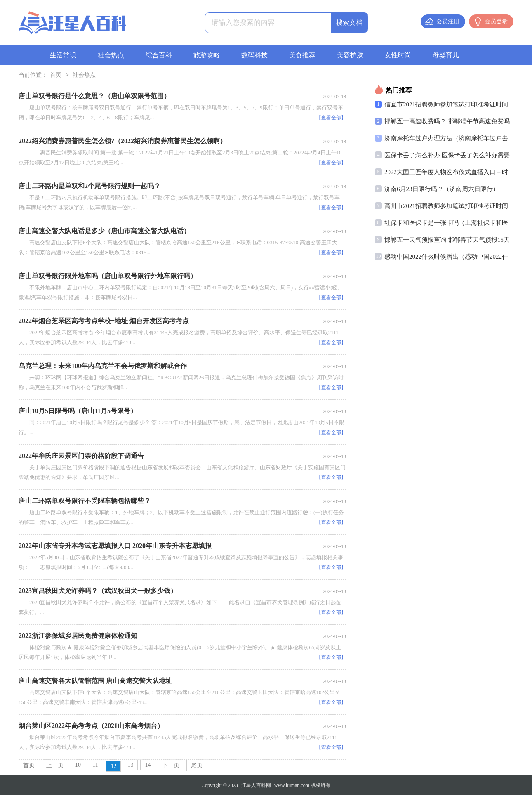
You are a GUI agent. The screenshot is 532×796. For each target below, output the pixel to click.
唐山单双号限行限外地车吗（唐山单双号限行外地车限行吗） (108, 277)
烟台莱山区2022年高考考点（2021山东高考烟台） (91, 726)
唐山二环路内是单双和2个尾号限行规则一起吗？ (89, 187)
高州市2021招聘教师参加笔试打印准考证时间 (446, 207)
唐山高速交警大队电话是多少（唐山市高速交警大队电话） (104, 232)
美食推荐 (302, 55)
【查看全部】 (331, 118)
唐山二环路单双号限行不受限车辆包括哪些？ (85, 502)
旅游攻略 (207, 55)
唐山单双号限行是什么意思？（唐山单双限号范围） (94, 97)
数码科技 (254, 55)
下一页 (171, 766)
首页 (56, 76)
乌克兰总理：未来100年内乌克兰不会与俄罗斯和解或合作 (103, 367)
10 (78, 766)
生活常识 (63, 55)
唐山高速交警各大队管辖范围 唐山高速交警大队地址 (95, 681)
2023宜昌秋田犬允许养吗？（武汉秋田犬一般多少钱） (98, 592)
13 (130, 766)
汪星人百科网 (256, 786)
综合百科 (159, 55)
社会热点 (111, 55)
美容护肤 (350, 55)
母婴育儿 (446, 55)
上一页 (55, 766)
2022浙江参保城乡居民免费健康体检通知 (78, 637)
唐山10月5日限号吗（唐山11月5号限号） (78, 412)
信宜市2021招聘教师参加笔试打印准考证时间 (446, 105)
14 (148, 766)
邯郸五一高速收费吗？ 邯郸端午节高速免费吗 (447, 122)
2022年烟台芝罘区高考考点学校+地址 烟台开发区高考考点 (104, 322)
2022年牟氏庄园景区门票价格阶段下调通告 (81, 457)
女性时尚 (398, 55)
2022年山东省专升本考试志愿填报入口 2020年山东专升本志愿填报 (115, 547)
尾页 (197, 766)
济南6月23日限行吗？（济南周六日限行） (442, 190)
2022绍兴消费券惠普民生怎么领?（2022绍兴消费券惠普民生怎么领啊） (122, 142)
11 (95, 766)
